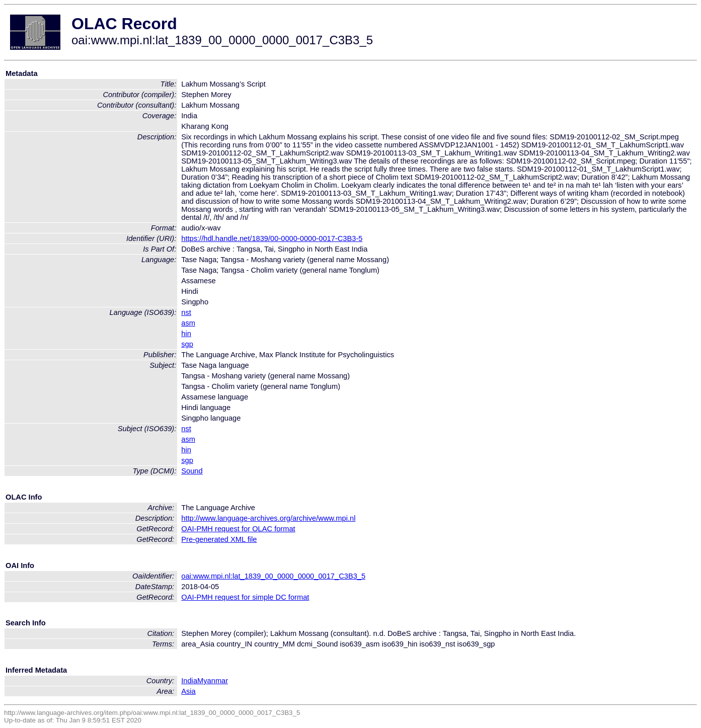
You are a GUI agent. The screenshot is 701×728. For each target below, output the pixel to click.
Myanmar (213, 681)
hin (186, 334)
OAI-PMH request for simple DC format (245, 597)
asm (188, 323)
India (189, 681)
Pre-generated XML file (219, 539)
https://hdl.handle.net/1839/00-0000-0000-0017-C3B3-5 (272, 238)
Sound (192, 471)
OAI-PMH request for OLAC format (238, 529)
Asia (188, 691)
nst (186, 312)
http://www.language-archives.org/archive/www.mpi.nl (268, 518)
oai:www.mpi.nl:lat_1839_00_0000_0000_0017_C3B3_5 (273, 576)
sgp (187, 344)
